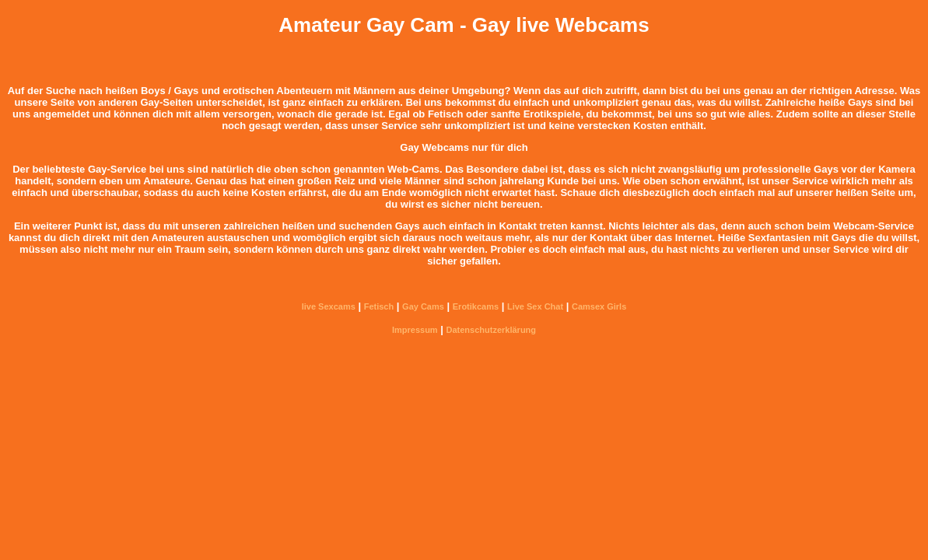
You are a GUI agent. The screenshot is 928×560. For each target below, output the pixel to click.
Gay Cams (423, 306)
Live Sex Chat (535, 306)
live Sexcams (329, 306)
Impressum (415, 330)
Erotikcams (476, 306)
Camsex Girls (599, 306)
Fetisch (379, 306)
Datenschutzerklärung (492, 330)
